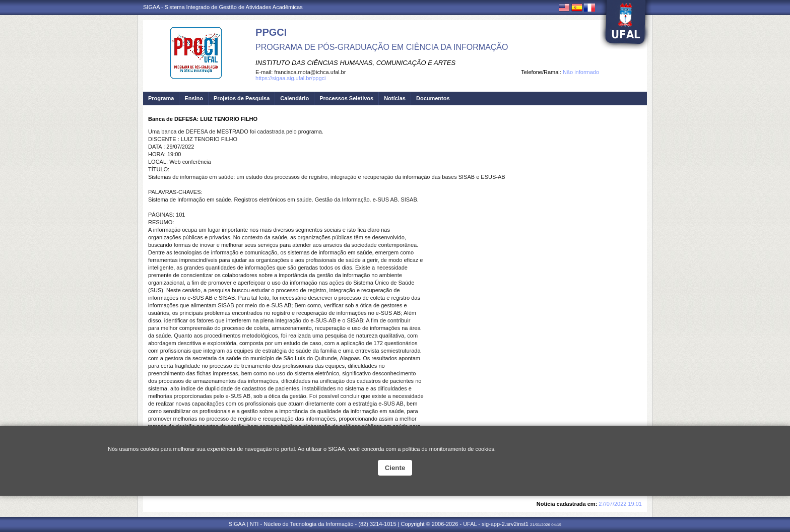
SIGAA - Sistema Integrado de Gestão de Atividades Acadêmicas (223, 7)
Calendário (294, 98)
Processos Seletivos (346, 98)
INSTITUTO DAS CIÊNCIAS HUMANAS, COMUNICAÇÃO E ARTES (355, 63)
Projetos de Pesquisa (242, 98)
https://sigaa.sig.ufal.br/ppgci (290, 78)
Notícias (395, 98)
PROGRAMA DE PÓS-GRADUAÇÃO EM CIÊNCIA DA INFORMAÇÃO (382, 47)
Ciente (395, 468)
